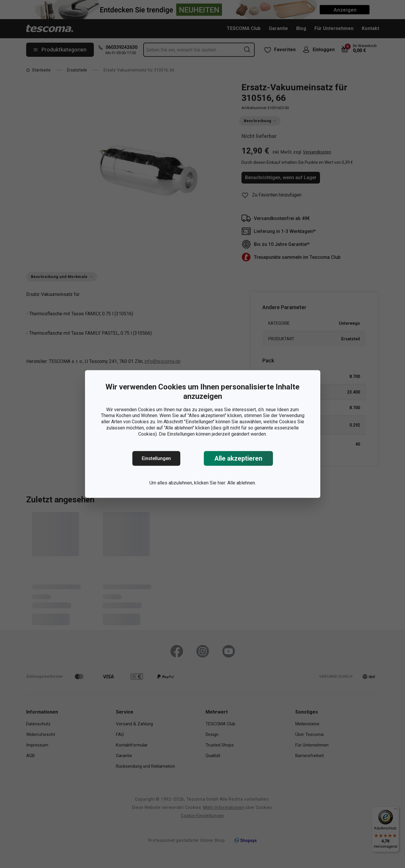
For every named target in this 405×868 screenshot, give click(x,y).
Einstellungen (156, 458)
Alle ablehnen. (242, 483)
